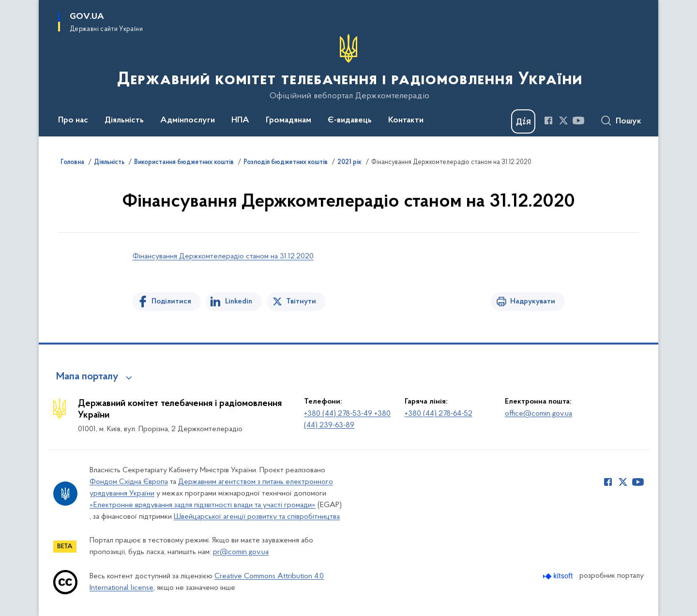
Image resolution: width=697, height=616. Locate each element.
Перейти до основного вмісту (7, 7)
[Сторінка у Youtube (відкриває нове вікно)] (578, 120)
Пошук (629, 121)
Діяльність (109, 163)
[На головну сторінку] (349, 67)
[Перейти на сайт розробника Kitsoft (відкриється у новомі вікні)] (559, 576)
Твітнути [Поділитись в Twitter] (301, 301)
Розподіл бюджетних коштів (286, 163)
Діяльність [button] (124, 120)
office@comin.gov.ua (538, 414)
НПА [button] (240, 120)
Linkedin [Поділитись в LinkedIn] (239, 301)
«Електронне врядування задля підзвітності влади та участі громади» (203, 505)
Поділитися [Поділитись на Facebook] (171, 301)
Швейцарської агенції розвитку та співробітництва (257, 517)
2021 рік (349, 163)
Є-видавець (350, 120)
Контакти (406, 120)
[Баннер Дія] (523, 121)
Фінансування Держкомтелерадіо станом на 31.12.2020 (223, 256)
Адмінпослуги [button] (188, 120)
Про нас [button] (73, 120)
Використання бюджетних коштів (184, 163)
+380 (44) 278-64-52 (439, 414)
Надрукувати (533, 301)
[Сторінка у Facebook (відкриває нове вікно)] (548, 120)
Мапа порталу (87, 377)
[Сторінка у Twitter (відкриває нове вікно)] (563, 120)
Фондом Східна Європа (129, 482)
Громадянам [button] (288, 120)
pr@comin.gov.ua (241, 552)
